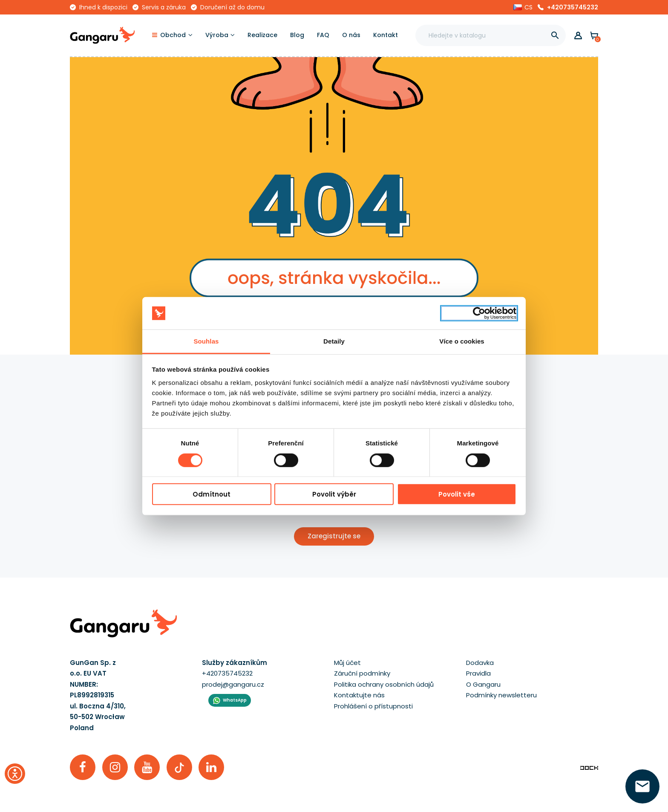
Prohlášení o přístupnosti (373, 706)
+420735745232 (573, 7)
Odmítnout (212, 494)
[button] (523, 7)
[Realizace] (262, 35)
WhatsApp (235, 700)
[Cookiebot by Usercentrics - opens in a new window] (479, 313)
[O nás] (351, 35)
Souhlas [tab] (206, 341)
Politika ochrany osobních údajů (384, 684)
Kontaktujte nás (359, 695)
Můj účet (347, 663)
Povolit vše (457, 494)
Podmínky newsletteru (501, 695)
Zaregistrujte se (334, 536)
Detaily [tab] (334, 341)
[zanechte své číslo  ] (642, 786)
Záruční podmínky (362, 673)
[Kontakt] (386, 35)
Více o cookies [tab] (462, 341)
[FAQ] (323, 35)
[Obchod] (172, 35)
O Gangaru (483, 684)
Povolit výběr (334, 494)
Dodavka (480, 663)
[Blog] (297, 35)
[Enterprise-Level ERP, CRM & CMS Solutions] (589, 767)
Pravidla (478, 673)
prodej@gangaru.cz (233, 684)
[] (555, 35)
